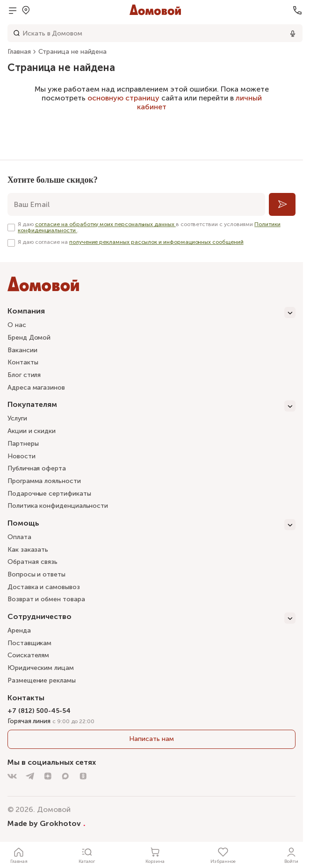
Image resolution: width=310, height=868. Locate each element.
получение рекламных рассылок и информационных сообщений (156, 242)
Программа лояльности (44, 481)
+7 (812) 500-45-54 (39, 711)
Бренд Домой (29, 338)
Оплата (19, 537)
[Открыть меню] (13, 10)
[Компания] (151, 313)
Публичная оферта (37, 468)
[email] (136, 204)
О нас (17, 325)
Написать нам (151, 739)
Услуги (17, 418)
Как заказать (28, 550)
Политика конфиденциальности (58, 506)
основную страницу (123, 98)
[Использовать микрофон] (293, 33)
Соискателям (28, 655)
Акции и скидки (32, 431)
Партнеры (23, 444)
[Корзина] (155, 855)
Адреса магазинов (36, 388)
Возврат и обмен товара (46, 599)
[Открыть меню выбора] (26, 10)
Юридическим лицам (41, 668)
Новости (22, 456)
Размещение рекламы (42, 680)
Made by (47, 823)
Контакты (23, 362)
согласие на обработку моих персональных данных (105, 224)
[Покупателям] (151, 406)
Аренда (19, 630)
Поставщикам (29, 643)
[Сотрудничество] (151, 618)
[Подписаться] (282, 204)
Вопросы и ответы (36, 574)
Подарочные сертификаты (49, 494)
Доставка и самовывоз (44, 587)
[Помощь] (151, 525)
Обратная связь (32, 562)
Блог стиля (24, 375)
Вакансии (22, 350)
